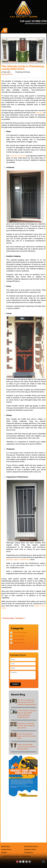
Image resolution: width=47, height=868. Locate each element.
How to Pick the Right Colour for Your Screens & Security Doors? (27, 747)
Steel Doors (6, 846)
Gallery (4, 852)
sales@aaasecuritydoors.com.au (36, 23)
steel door (39, 113)
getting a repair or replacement (18, 560)
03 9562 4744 (39, 21)
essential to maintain (18, 156)
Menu (5, 30)
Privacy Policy (26, 856)
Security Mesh (19, 639)
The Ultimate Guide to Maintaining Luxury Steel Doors (23, 68)
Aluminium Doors (31, 846)
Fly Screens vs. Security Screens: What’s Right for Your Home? (26, 726)
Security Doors (7, 74)
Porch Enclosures (20, 632)
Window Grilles (19, 643)
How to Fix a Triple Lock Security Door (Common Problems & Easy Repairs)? (27, 702)
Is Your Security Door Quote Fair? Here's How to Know (27, 736)
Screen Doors (6, 849)
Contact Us (29, 852)
